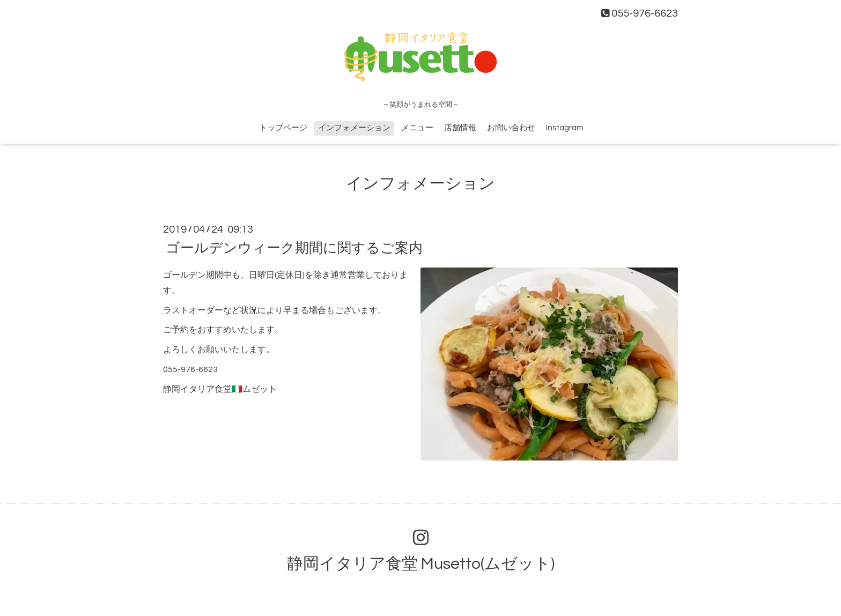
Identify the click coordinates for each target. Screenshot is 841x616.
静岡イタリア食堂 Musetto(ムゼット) (421, 564)
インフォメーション (354, 128)
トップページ (283, 128)
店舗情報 (460, 128)
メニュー (417, 128)
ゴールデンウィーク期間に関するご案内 (294, 248)
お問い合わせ (511, 128)
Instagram (565, 128)
